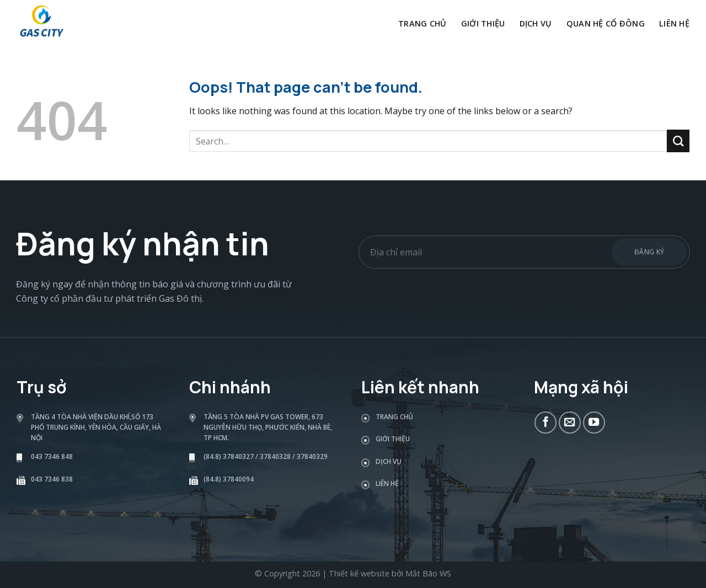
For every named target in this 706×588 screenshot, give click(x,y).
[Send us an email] (570, 423)
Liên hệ (674, 23)
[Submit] (678, 141)
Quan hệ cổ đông (606, 23)
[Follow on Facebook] (545, 423)
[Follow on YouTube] (594, 423)
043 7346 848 (52, 456)
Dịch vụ (536, 23)
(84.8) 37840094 (229, 479)
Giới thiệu (483, 23)
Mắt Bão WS (428, 573)
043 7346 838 (52, 479)
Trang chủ (422, 23)
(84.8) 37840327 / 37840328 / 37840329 (266, 456)
